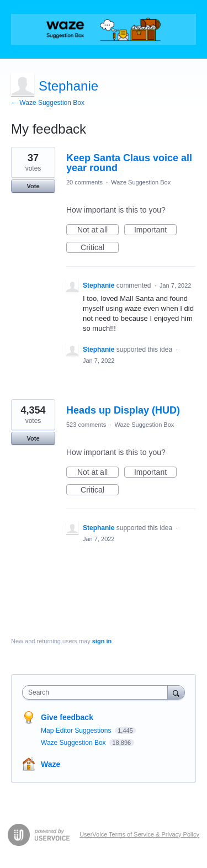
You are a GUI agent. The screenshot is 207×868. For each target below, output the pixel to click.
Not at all (98, 230)
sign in (102, 641)
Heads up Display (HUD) (123, 410)
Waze (51, 764)
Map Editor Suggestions (77, 731)
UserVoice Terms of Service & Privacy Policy (139, 834)
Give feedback (67, 717)
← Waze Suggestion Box (48, 103)
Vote (33, 186)
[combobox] (97, 692)
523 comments (86, 425)
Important (155, 230)
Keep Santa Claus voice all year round (129, 163)
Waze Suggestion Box (141, 182)
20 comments (84, 182)
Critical (100, 248)
